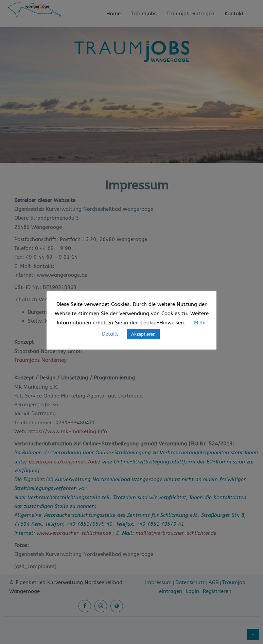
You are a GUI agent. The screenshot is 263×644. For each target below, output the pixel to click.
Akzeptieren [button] (143, 334)
